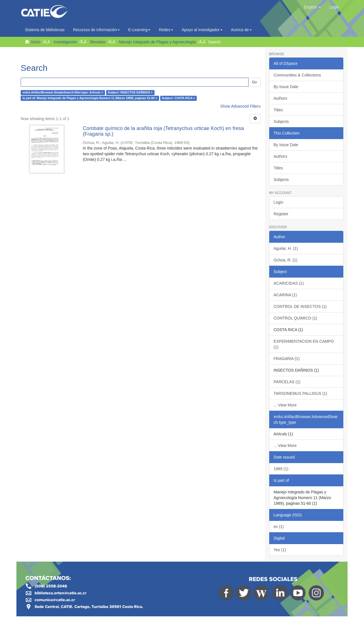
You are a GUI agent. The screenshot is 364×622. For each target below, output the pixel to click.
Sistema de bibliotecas (45, 30)
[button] (312, 7)
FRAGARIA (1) (287, 359)
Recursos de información (96, 30)
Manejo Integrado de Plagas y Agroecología (157, 42)
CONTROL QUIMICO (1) (296, 318)
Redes (166, 30)
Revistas (98, 42)
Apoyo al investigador (202, 30)
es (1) (279, 527)
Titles (278, 110)
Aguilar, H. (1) (286, 248)
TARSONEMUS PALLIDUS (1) (300, 393)
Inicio (36, 42)
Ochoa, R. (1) (286, 260)
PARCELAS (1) (287, 382)
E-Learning (139, 30)
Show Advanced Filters (240, 106)
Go (254, 82)
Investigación (65, 42)
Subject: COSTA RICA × (178, 98)
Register (281, 214)
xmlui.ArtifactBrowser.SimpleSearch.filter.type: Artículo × (63, 93)
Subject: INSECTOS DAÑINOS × (130, 93)
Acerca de (241, 30)
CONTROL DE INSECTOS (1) (300, 306)
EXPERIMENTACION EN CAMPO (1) (304, 344)
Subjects (281, 122)
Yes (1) (280, 550)
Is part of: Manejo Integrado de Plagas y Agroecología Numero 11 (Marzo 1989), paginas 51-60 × (90, 98)
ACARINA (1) (285, 295)
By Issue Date (286, 87)
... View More (285, 405)
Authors (281, 98)
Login (279, 202)
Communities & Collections (297, 75)
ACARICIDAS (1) (289, 283)
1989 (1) (281, 469)
